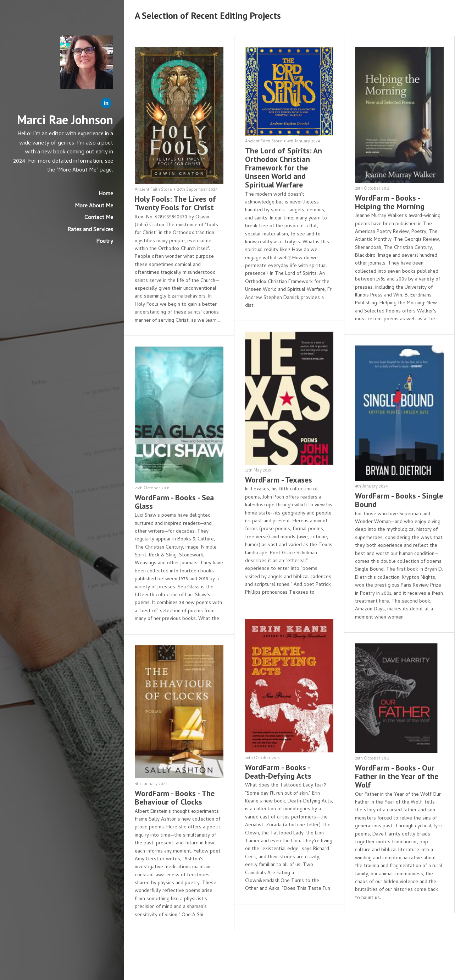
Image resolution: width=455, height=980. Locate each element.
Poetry (105, 242)
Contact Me (99, 218)
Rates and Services (90, 230)
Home (106, 194)
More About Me (77, 170)
